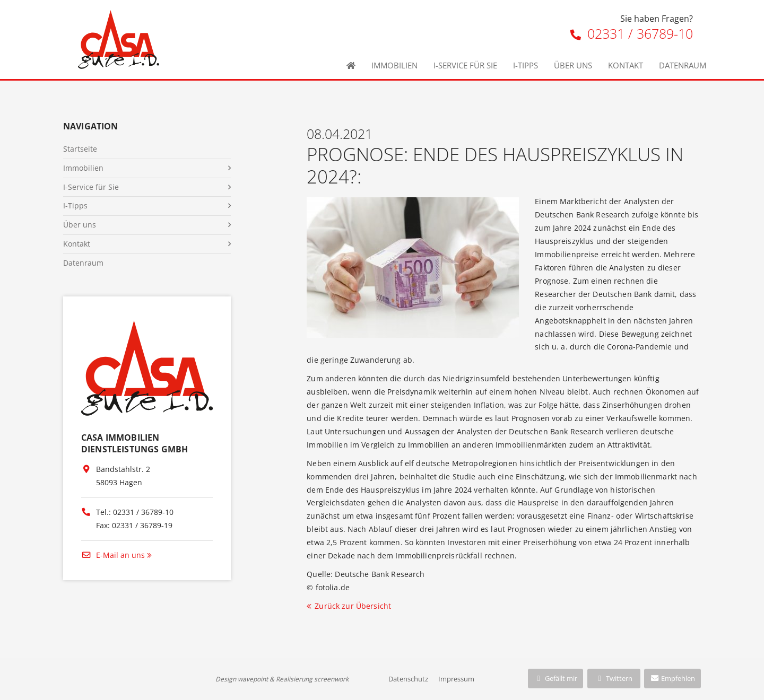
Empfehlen (672, 678)
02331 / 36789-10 (632, 33)
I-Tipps (526, 65)
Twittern (614, 678)
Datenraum (683, 65)
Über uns (573, 65)
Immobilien (394, 65)
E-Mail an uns (113, 555)
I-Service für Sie (465, 65)
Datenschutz (408, 679)
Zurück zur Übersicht (353, 606)
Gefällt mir (555, 678)
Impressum (456, 679)
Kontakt (626, 65)
